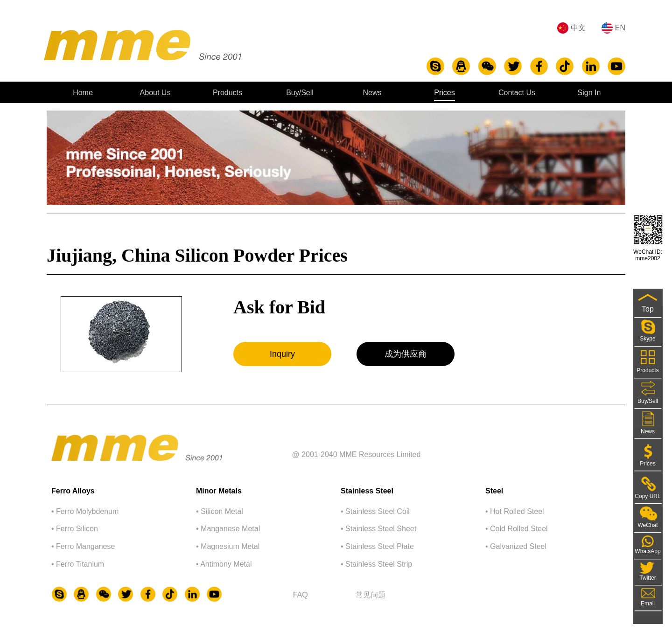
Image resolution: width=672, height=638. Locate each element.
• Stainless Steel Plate (377, 546)
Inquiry (282, 354)
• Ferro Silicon (75, 529)
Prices (444, 93)
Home (83, 93)
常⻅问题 (371, 595)
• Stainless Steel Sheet (378, 529)
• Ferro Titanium (78, 564)
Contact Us (517, 93)
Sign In (589, 93)
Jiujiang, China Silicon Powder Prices (197, 255)
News (372, 93)
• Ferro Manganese (83, 546)
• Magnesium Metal (228, 546)
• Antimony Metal (224, 564)
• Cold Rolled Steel (517, 529)
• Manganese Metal (228, 529)
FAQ (301, 595)
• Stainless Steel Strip (376, 564)
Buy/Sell (300, 93)
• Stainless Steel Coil (375, 511)
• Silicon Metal (220, 511)
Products (227, 93)
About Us (155, 93)
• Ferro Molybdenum (85, 511)
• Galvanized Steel (516, 546)
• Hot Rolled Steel (515, 511)
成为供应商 (406, 354)
